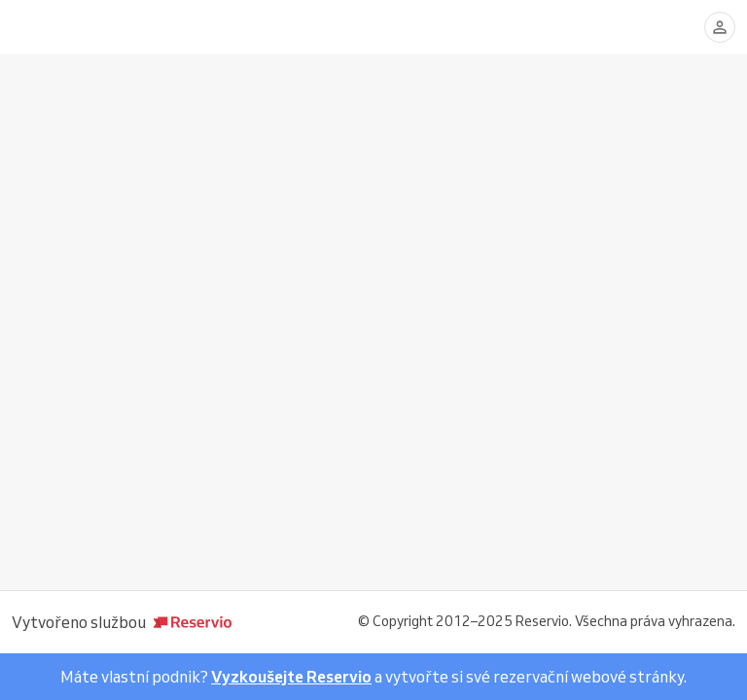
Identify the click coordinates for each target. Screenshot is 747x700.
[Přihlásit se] (720, 27)
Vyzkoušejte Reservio (291, 677)
